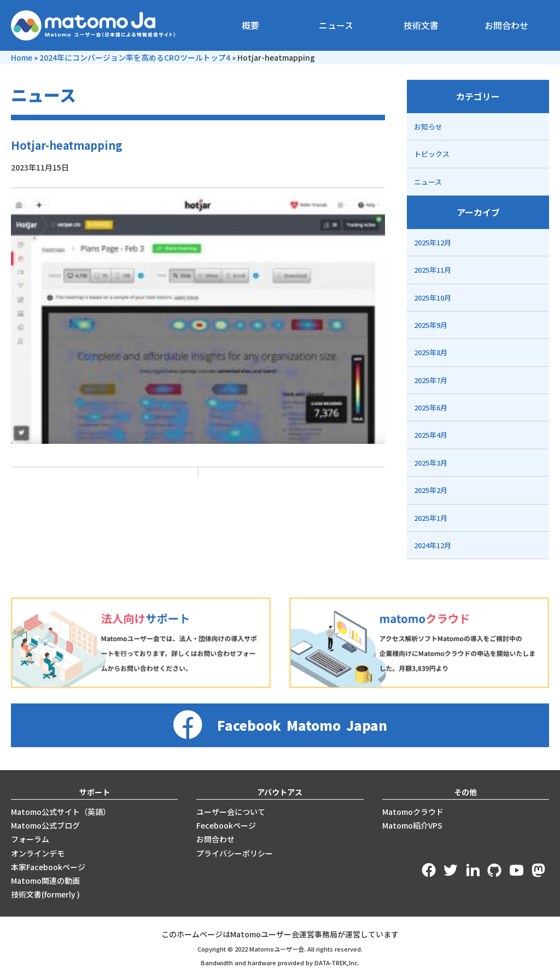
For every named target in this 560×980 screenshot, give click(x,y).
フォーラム (30, 839)
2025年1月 (431, 518)
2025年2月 (431, 490)
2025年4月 (431, 435)
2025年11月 (433, 270)
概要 (250, 25)
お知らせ (428, 127)
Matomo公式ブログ (45, 825)
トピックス (432, 154)
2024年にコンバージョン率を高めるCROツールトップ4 (135, 57)
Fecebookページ (226, 825)
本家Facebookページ (48, 867)
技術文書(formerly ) (45, 894)
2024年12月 (433, 545)
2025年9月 (431, 325)
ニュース (336, 25)
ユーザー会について (231, 812)
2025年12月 (433, 242)
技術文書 (421, 25)
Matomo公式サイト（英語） (61, 812)
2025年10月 (433, 298)
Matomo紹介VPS (412, 825)
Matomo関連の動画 (45, 881)
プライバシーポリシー (235, 853)
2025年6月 (431, 407)
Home (22, 57)
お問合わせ (506, 25)
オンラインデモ (38, 853)
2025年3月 (431, 463)
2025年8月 (431, 352)
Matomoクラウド (413, 812)
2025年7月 (431, 380)
